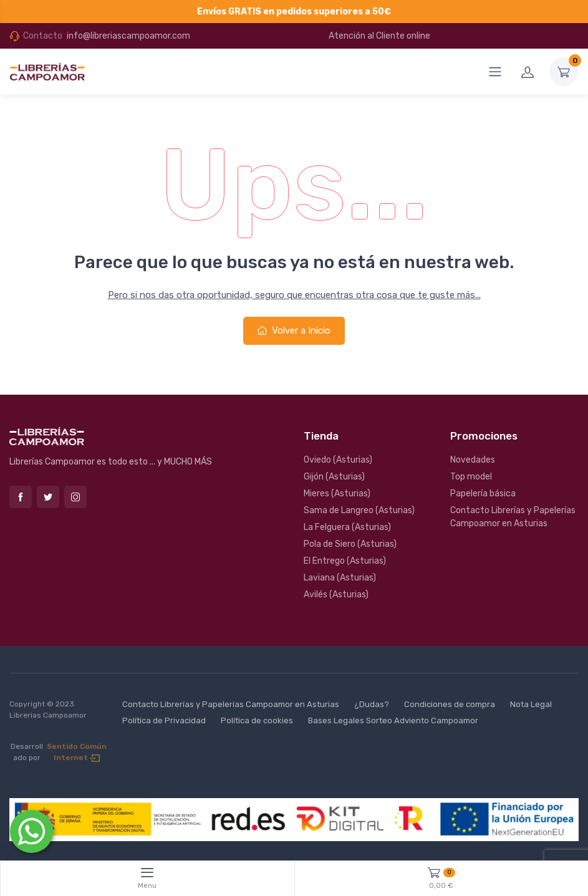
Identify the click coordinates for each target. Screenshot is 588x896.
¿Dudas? (372, 704)
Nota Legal (531, 704)
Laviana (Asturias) (340, 578)
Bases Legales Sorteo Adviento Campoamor (393, 720)
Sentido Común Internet (77, 752)
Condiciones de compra (450, 704)
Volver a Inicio (294, 330)
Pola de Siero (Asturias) (350, 544)
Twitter (48, 497)
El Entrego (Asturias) (345, 561)
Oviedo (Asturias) (338, 460)
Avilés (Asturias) (336, 595)
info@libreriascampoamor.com (128, 36)
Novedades (473, 460)
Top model (471, 477)
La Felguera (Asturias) (347, 527)
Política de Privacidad (164, 720)
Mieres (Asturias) (337, 494)
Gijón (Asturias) (334, 477)
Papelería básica (483, 494)
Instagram (75, 497)
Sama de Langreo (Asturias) (359, 510)
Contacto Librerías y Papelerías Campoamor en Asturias (513, 517)
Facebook (21, 497)
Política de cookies (257, 720)
